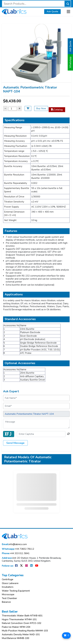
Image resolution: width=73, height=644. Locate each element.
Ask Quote (52, 12)
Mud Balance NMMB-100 (15, 638)
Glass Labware (10, 583)
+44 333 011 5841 (16, 553)
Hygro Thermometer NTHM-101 (19, 620)
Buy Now (41, 108)
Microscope (8, 595)
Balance (6, 602)
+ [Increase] (20, 108)
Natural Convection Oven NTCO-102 (22, 623)
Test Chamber (9, 598)
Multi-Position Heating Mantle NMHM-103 (25, 631)
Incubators (8, 587)
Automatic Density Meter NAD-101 (21, 635)
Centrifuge (8, 580)
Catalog (57, 110)
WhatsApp (70, 62)
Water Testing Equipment (16, 591)
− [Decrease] (5, 108)
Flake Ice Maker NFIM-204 (16, 627)
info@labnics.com (14, 544)
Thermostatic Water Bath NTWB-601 (22, 616)
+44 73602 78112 (18, 549)
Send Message (15, 443)
